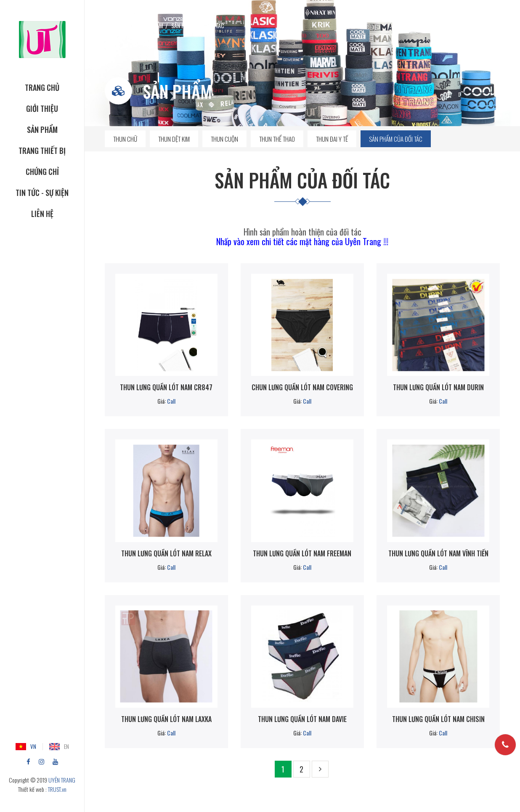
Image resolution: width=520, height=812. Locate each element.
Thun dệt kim (174, 139)
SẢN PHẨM (42, 130)
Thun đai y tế (332, 139)
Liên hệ (42, 214)
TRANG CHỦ (42, 87)
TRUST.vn (57, 789)
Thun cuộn (224, 139)
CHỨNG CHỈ (42, 172)
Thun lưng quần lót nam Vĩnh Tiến (438, 553)
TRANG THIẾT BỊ (42, 151)
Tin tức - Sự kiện (42, 193)
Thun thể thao (277, 139)
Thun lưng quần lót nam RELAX (166, 553)
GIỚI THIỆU (42, 108)
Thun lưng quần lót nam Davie (302, 719)
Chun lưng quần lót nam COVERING (302, 387)
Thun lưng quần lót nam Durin (438, 387)
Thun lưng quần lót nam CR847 (166, 387)
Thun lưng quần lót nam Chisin (438, 719)
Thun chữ (125, 139)
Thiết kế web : (32, 789)
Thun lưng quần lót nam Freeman (302, 553)
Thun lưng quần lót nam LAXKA (166, 719)
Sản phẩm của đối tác (396, 139)
